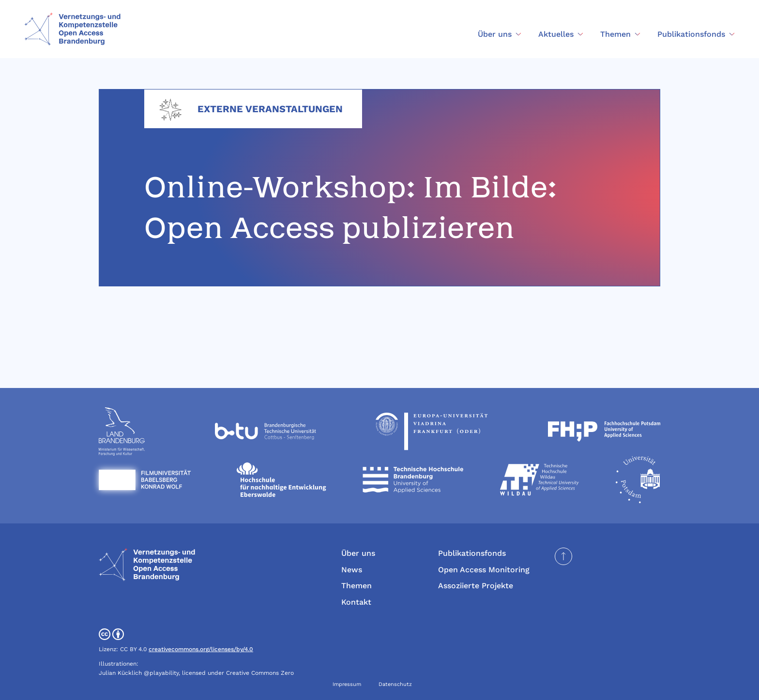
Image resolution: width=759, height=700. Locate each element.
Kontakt (356, 602)
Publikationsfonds (472, 553)
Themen (357, 586)
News (352, 570)
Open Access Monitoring (484, 570)
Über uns (358, 553)
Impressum (347, 684)
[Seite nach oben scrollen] (563, 556)
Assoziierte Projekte (476, 586)
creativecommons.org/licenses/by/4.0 (201, 649)
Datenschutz (395, 684)
